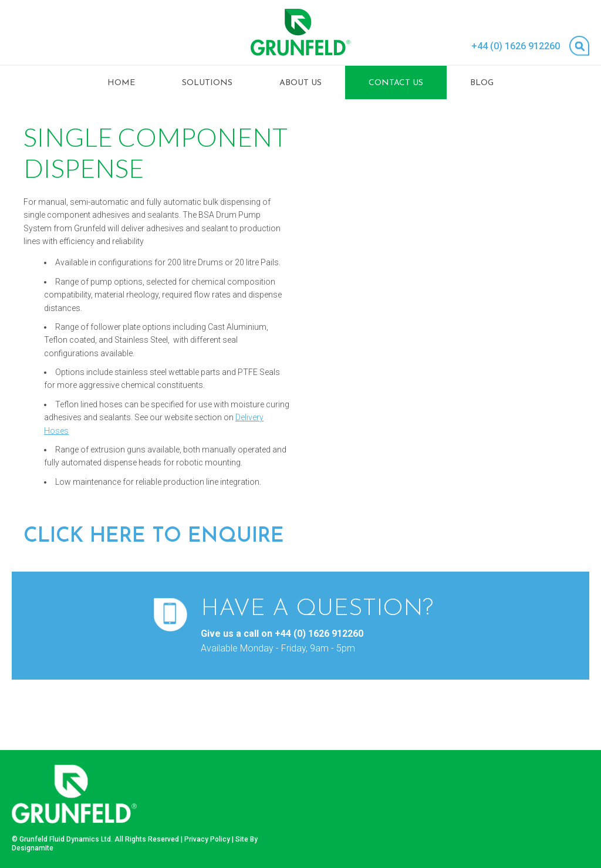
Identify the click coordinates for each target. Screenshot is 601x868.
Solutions (207, 83)
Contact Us (396, 83)
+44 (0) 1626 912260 (516, 46)
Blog (482, 83)
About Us (300, 83)
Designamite (33, 848)
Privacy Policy (207, 839)
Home (121, 83)
